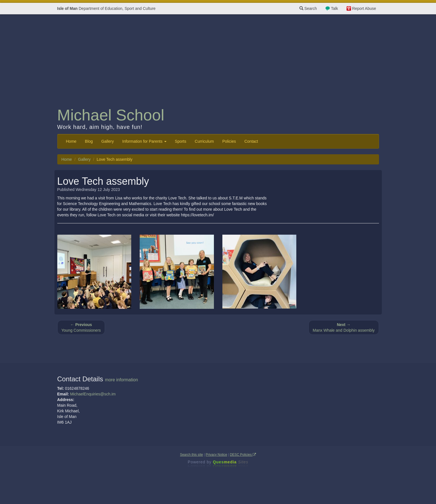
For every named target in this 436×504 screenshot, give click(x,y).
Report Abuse (364, 8)
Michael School (111, 115)
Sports (181, 141)
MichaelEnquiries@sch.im (93, 394)
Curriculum (204, 141)
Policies (229, 141)
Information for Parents (144, 141)
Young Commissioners (81, 327)
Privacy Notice (216, 455)
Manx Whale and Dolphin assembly (344, 327)
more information (121, 380)
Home (71, 141)
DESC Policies (243, 455)
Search (308, 8)
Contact (251, 141)
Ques (231, 462)
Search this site (191, 455)
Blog (89, 141)
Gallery (108, 141)
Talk (335, 8)
